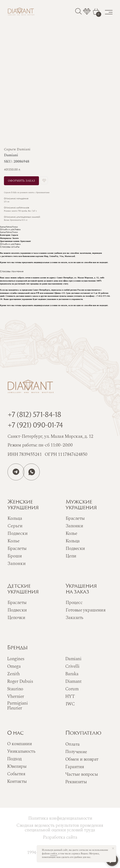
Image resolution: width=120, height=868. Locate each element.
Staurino (15, 689)
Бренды (17, 648)
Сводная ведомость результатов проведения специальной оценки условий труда (60, 828)
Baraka (72, 674)
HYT (70, 697)
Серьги (15, 526)
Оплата (72, 744)
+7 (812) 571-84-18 (34, 415)
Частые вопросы (82, 774)
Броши (15, 556)
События (16, 774)
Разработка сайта (60, 837)
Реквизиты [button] (76, 782)
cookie (54, 854)
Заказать (74, 618)
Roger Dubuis (20, 682)
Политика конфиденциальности (60, 818)
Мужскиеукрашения (81, 505)
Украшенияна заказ (81, 589)
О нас (15, 733)
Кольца (73, 541)
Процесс (74, 603)
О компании (19, 744)
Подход (14, 759)
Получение (76, 752)
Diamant (73, 682)
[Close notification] (113, 848)
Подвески (75, 549)
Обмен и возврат (82, 759)
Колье (71, 534)
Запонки (74, 526)
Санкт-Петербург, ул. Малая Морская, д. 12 (50, 436)
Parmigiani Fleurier (17, 706)
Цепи (71, 556)
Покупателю (83, 733)
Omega (14, 666)
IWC (70, 704)
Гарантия (75, 767)
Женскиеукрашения (23, 505)
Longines (16, 659)
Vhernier (16, 697)
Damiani (73, 659)
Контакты (17, 782)
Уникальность (21, 751)
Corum (72, 689)
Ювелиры (17, 766)
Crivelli (72, 666)
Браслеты (75, 518)
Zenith (13, 674)
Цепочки (16, 618)
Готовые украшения (86, 610)
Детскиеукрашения (23, 589)
